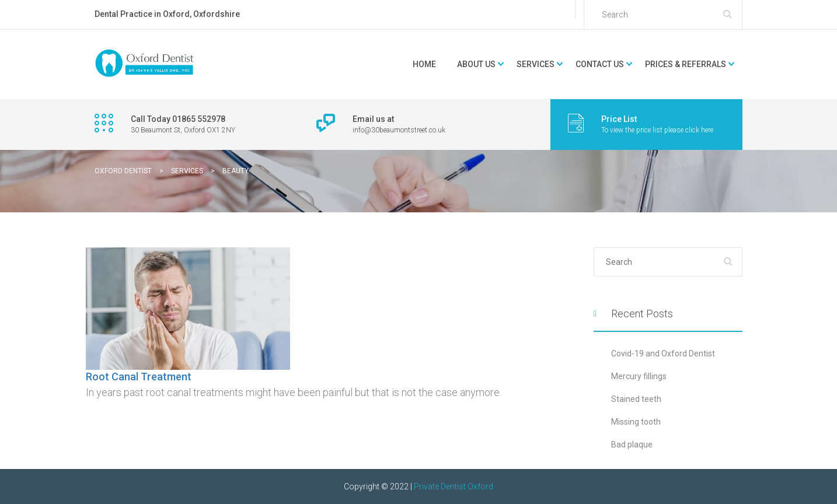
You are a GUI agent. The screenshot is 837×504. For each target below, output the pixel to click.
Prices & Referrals (686, 64)
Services (536, 64)
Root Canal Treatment (139, 377)
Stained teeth (636, 399)
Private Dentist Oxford (454, 487)
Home (424, 64)
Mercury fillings (639, 376)
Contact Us (600, 64)
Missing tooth (636, 422)
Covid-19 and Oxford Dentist (663, 353)
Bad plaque (632, 444)
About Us (476, 64)
